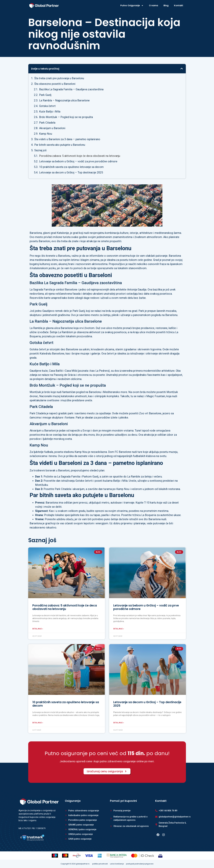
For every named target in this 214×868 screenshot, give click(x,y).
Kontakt (179, 5)
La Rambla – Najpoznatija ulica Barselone (64, 100)
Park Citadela (47, 123)
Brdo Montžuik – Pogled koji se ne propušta (66, 117)
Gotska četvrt (47, 106)
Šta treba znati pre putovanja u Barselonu (59, 78)
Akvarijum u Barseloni (52, 128)
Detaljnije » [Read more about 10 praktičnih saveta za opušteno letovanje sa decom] (38, 723)
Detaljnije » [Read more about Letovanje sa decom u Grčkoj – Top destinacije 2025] (119, 723)
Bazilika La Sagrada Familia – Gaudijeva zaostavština (71, 89)
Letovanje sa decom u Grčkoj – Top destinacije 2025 (71, 172)
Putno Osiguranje (132, 6)
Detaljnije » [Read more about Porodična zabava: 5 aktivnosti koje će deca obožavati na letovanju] (38, 629)
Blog (166, 5)
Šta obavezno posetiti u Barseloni (55, 84)
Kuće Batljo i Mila (50, 112)
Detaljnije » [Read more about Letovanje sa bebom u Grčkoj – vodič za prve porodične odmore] (119, 629)
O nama (153, 5)
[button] (182, 69)
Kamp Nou (46, 134)
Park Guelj (45, 95)
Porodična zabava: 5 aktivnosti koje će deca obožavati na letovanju (80, 156)
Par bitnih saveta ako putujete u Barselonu (60, 145)
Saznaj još (40, 150)
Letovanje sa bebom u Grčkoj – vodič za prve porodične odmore (78, 161)
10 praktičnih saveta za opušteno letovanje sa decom (71, 167)
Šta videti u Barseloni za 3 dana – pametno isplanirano (67, 139)
